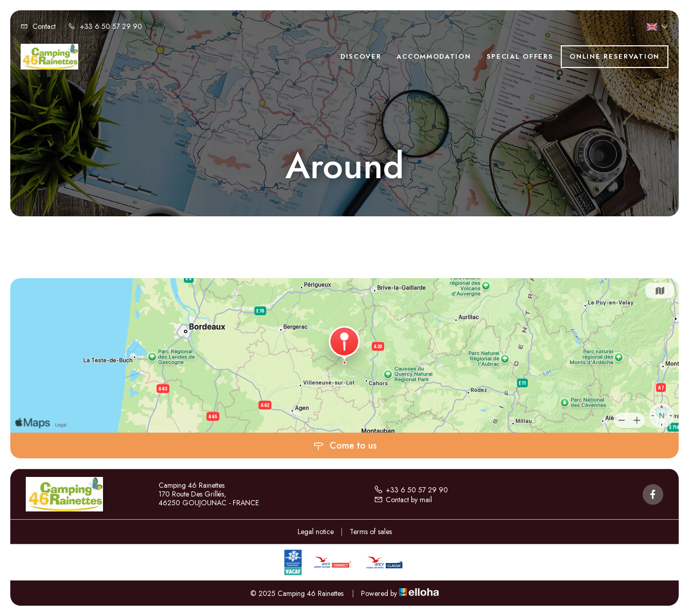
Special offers (520, 56)
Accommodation (434, 56)
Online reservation (615, 56)
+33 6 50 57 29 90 (411, 490)
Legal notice (316, 532)
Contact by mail (403, 500)
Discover (361, 56)
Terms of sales (371, 532)
